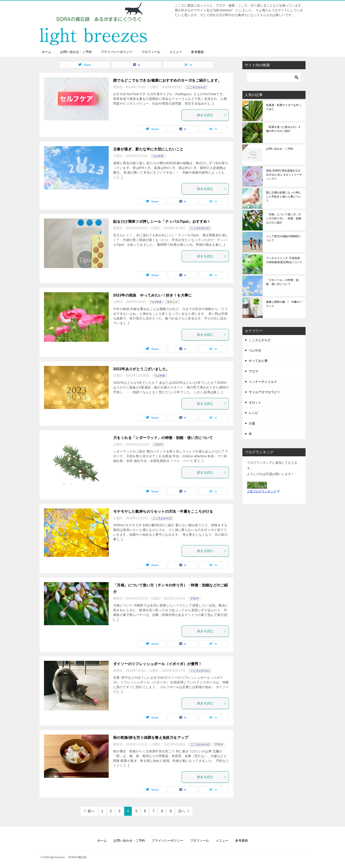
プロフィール (151, 52)
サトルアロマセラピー (264, 392)
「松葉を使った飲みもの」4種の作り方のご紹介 (283, 129)
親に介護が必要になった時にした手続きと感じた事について (284, 197)
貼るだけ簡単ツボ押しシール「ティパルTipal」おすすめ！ (162, 222)
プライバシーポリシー (117, 52)
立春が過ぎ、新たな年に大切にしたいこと (148, 149)
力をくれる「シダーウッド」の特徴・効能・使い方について (163, 438)
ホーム (46, 52)
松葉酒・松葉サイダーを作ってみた (284, 107)
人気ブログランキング (263, 491)
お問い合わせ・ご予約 (76, 52)
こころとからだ (196, 87)
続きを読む (212, 115)
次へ (182, 811)
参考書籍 (197, 52)
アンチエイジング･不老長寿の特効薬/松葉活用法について (284, 260)
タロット (172, 302)
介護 (252, 423)
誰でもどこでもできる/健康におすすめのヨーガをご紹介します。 (167, 80)
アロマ (159, 445)
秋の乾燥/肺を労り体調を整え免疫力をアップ (151, 738)
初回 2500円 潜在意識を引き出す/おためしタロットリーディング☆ (284, 175)
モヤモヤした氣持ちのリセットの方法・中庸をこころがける (163, 511)
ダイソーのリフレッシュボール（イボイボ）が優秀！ (158, 664)
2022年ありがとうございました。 (141, 369)
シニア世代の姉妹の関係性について (284, 238)
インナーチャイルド (263, 382)
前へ (91, 811)
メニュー (176, 52)
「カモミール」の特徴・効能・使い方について (282, 282)
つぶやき (158, 156)
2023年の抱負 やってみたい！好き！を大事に (153, 295)
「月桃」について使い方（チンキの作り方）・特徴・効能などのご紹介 (284, 218)
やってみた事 (258, 361)
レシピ (253, 413)
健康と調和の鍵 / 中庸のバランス (284, 304)
